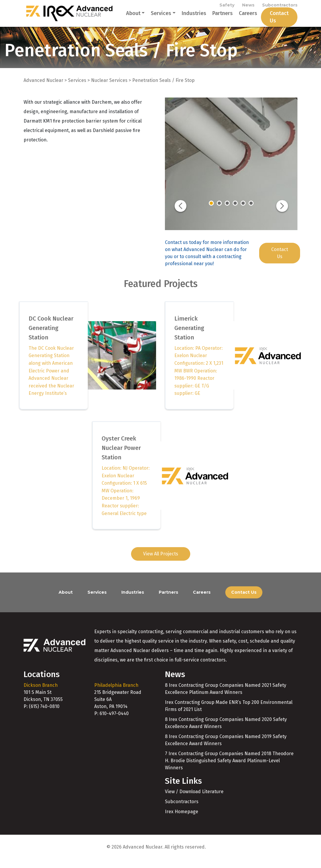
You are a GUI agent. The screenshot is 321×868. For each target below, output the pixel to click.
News (248, 6)
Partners (215, 18)
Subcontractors (280, 6)
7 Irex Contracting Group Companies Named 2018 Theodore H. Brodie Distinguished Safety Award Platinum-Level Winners (229, 769)
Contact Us (272, 21)
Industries (187, 18)
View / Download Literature (194, 800)
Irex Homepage (182, 820)
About (126, 18)
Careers (241, 18)
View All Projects (161, 562)
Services (154, 18)
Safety (227, 6)
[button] (181, 214)
